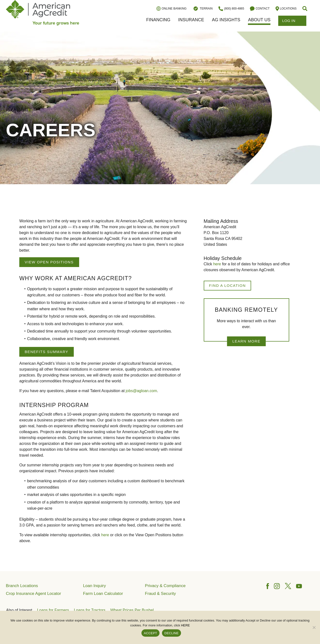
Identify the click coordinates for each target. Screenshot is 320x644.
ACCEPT (150, 633)
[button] (305, 9)
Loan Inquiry (95, 586)
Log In (292, 21)
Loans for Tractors (90, 610)
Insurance (191, 20)
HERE (185, 625)
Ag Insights (226, 20)
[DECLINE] (314, 627)
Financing (158, 20)
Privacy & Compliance (165, 586)
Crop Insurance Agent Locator (33, 594)
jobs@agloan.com (141, 391)
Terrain (203, 9)
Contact (260, 9)
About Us (259, 20)
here (105, 535)
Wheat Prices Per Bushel (132, 610)
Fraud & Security (160, 594)
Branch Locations (22, 586)
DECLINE (171, 633)
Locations (286, 9)
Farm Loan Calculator (103, 594)
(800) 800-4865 (231, 9)
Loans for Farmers (53, 610)
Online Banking (171, 9)
